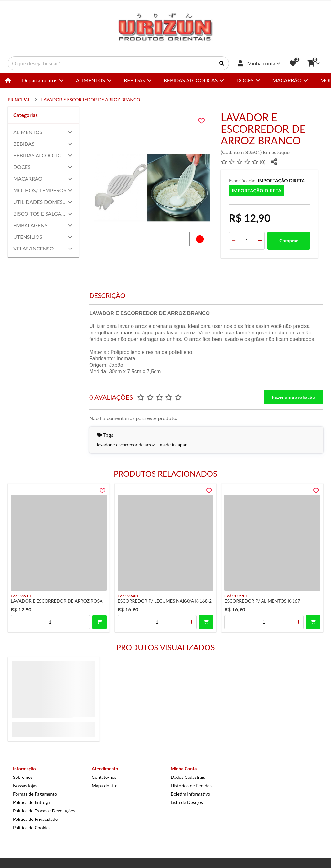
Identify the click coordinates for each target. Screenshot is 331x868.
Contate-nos (104, 777)
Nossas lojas (25, 785)
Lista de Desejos (187, 802)
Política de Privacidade (35, 819)
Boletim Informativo (190, 794)
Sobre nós (23, 777)
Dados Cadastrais (188, 777)
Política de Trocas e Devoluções (44, 811)
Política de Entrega (31, 802)
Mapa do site (105, 785)
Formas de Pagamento (35, 794)
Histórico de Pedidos (191, 785)
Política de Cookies (32, 827)
